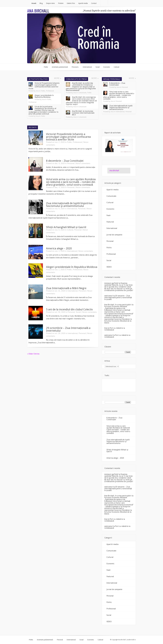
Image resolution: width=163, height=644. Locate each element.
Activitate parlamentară (45, 640)
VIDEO (109, 267)
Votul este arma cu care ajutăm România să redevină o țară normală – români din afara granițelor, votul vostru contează (119, 95)
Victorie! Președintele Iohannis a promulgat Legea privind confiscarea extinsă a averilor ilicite (44, 86)
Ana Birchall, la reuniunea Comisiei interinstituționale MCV (83, 113)
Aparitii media (112, 190)
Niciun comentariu (83, 163)
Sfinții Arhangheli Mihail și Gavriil (66, 227)
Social (78, 312)
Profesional (50, 91)
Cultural (70, 230)
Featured (110, 222)
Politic (43, 91)
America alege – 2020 (59, 248)
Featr (109, 215)
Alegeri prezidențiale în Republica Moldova (44, 96)
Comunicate (82, 93)
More (57, 78)
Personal (125, 87)
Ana (37, 91)
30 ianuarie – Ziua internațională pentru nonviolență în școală (118, 298)
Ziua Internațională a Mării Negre (66, 288)
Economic (110, 209)
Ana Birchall (114, 171)
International (120, 112)
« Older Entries (33, 354)
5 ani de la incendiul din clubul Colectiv (69, 309)
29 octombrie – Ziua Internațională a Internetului (68, 329)
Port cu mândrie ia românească (115, 329)
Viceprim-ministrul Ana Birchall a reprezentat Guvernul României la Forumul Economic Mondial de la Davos (118, 319)
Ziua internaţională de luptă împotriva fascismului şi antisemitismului (121, 108)
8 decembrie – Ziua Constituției (117, 84)
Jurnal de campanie (114, 235)
